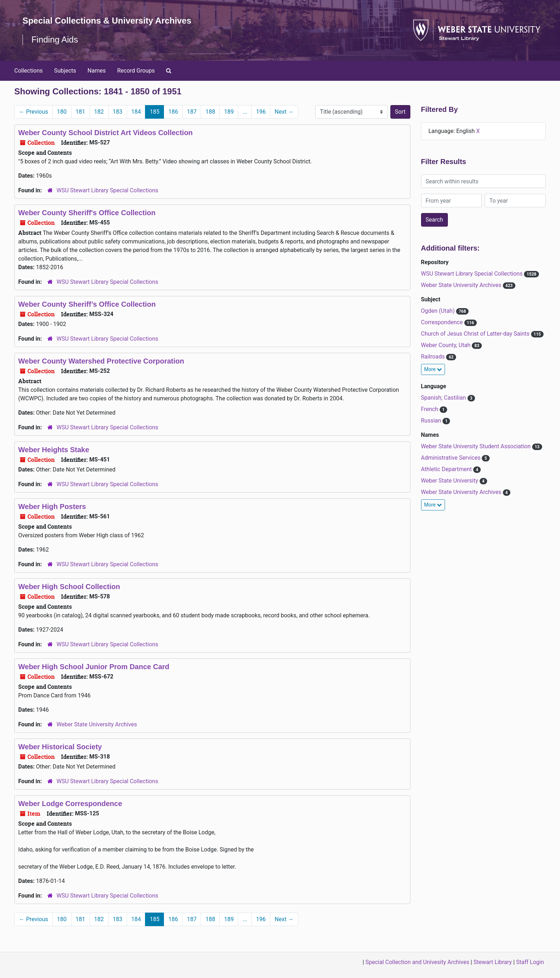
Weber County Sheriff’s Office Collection (87, 304)
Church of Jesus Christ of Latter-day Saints (476, 334)
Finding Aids (55, 39)
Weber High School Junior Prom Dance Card (94, 667)
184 (136, 112)
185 (154, 112)
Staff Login (530, 962)
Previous (34, 112)
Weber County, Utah (447, 345)
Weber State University (450, 481)
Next (284, 112)
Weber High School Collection (69, 587)
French (430, 409)
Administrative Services (452, 458)
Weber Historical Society (60, 747)
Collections (29, 71)
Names (97, 71)
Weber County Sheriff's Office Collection (87, 213)
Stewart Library (493, 962)
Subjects (65, 71)
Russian (432, 421)
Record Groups (136, 71)
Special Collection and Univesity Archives (417, 962)
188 (210, 112)
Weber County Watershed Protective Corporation (101, 361)
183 (118, 112)
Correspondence (443, 322)
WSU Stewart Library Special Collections (107, 190)
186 (173, 112)
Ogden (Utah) (439, 311)
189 (229, 112)
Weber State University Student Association (477, 446)
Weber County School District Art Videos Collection (106, 133)
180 (62, 112)
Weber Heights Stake (54, 450)
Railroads (434, 357)
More (433, 369)
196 (261, 112)
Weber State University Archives (97, 724)
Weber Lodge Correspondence (70, 804)
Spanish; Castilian (444, 398)
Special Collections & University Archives (107, 21)
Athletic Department (447, 469)
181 (81, 112)
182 (99, 112)
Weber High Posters (52, 507)
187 (192, 112)
